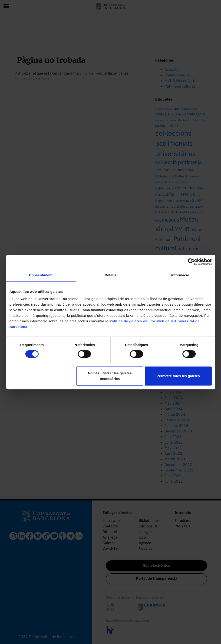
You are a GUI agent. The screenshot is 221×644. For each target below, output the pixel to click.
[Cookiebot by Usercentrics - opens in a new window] (191, 262)
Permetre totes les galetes (178, 376)
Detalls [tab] (111, 275)
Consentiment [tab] (41, 275)
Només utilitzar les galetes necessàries (110, 376)
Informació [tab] (180, 275)
